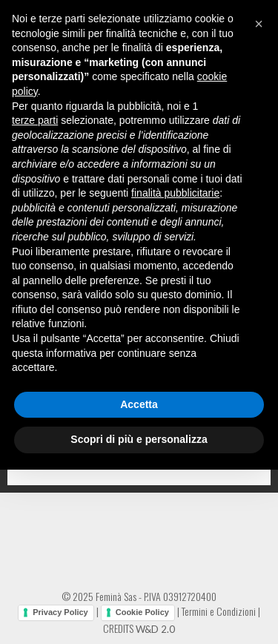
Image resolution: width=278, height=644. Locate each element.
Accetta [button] (139, 404)
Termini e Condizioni (219, 611)
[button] (259, 24)
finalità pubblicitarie (175, 193)
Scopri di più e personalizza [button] (139, 439)
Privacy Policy (60, 612)
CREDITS (139, 628)
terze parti (35, 120)
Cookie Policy (142, 612)
